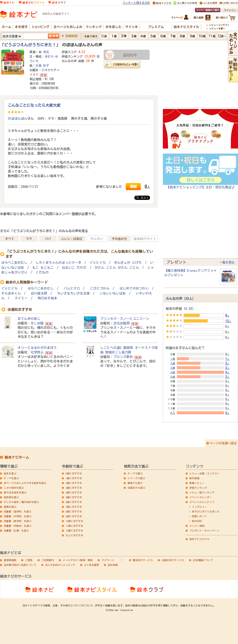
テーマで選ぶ (135, 473)
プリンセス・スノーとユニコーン (125, 319)
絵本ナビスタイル (199, 539)
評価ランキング (198, 488)
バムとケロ (72, 288)
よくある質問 (91, 565)
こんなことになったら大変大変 (34, 105)
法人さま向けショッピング (60, 565)
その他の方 (119, 239)
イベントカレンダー (201, 497)
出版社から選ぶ (136, 488)
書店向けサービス (143, 560)
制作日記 (197, 521)
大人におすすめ (74, 535)
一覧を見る (227, 262)
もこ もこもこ (43, 268)
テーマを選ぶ (11, 478)
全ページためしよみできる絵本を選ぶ (25, 483)
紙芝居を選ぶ (11, 497)
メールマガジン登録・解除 (78, 560)
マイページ (108, 560)
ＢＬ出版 (37, 323)
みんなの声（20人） (181, 299)
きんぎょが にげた (128, 263)
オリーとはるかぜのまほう (37, 348)
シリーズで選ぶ (136, 478)
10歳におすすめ (74, 521)
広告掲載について (203, 560)
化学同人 (37, 352)
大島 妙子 (42, 65)
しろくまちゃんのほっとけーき (58, 263)
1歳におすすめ (74, 478)
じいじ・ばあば (72, 239)
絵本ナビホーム (17, 457)
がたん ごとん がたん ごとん (117, 268)
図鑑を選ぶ (10, 507)
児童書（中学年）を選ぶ (18, 516)
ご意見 (29, 560)
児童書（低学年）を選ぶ (18, 511)
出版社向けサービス (173, 560)
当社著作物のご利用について (20, 565)
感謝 (133, 186)
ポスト (143, 198)
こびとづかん (100, 288)
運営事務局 (10, 560)
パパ (48, 239)
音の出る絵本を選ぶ (15, 492)
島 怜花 (44, 52)
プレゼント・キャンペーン (204, 531)
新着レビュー (197, 483)
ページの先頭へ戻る (223, 443)
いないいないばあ (113, 293)
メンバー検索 (197, 526)
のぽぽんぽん (18, 118)
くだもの (42, 272)
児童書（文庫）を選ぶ (16, 531)
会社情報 (113, 565)
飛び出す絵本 (47, 298)
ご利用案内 (48, 560)
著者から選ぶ (135, 483)
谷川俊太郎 (39, 293)
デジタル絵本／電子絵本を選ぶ (21, 502)
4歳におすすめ (74, 492)
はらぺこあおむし (14, 263)
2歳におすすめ (74, 483)
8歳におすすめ (74, 511)
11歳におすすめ (74, 526)
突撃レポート (199, 516)
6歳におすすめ (74, 502)
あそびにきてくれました (206, 511)
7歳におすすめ (74, 507)
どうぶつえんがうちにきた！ (30, 45)
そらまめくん (11, 293)
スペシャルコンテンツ (202, 502)
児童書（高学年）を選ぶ (18, 521)
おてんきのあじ (29, 319)
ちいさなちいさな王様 (73, 293)
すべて (10, 239)
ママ (29, 239)
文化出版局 (121, 323)
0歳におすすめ (74, 473)
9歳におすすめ (74, 516)
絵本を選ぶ (10, 473)
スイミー (21, 298)
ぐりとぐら (98, 263)
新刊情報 (194, 478)
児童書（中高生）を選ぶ (18, 526)
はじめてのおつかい (134, 288)
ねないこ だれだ (74, 268)
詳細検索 (71, 36)
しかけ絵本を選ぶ (14, 488)
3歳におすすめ (74, 488)
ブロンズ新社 (123, 357)
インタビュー (199, 507)
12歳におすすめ (74, 531)
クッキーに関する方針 (136, 3)
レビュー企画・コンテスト (204, 473)
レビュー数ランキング (202, 492)
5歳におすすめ (74, 497)
